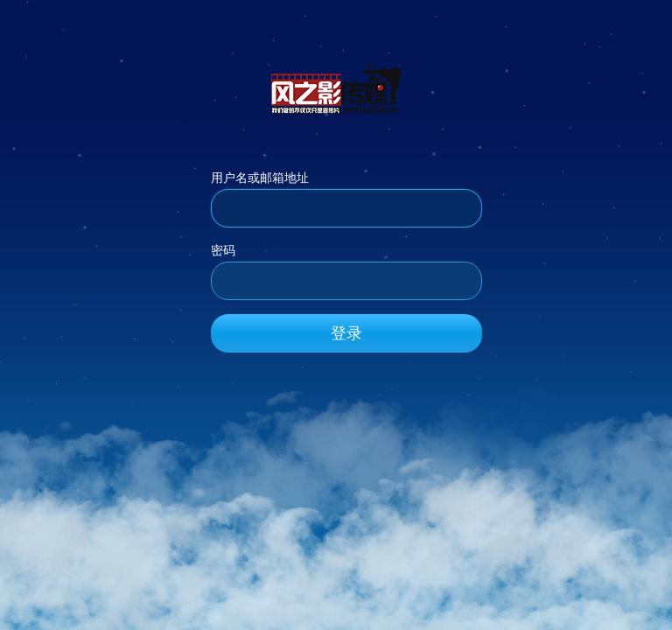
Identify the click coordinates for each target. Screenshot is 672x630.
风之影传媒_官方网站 (336, 88)
